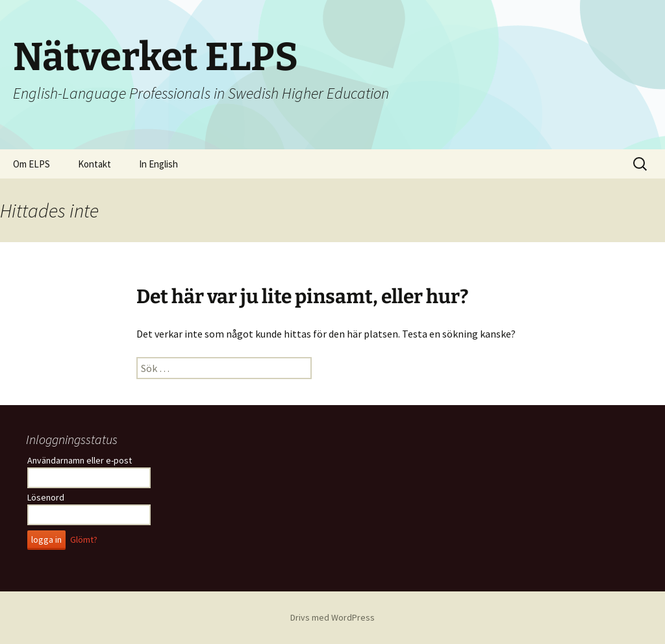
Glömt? (84, 539)
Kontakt (94, 164)
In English (158, 164)
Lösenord (46, 497)
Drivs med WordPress (332, 617)
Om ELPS (31, 164)
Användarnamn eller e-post (80, 460)
